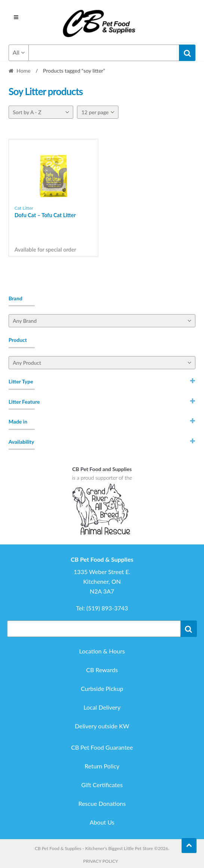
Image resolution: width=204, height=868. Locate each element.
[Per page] (98, 112)
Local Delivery (102, 707)
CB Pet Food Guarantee (102, 747)
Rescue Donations (102, 803)
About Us (102, 822)
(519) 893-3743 (107, 608)
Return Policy (102, 766)
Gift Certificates (102, 785)
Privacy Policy (101, 861)
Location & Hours (102, 651)
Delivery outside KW (102, 726)
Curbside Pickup (102, 688)
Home (23, 71)
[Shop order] (41, 112)
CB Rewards (102, 670)
